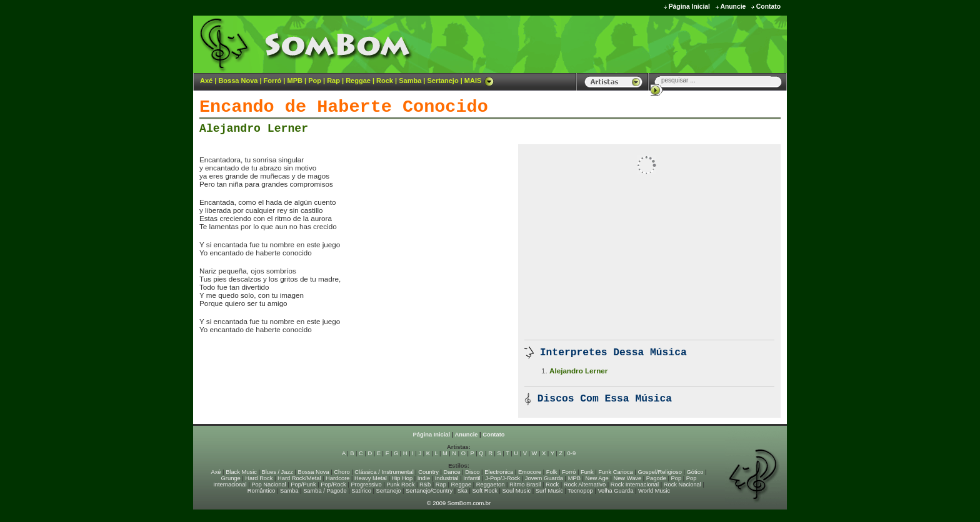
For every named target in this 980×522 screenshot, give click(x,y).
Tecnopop (580, 491)
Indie (424, 478)
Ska (462, 491)
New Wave (627, 478)
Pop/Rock (333, 485)
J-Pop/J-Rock (502, 478)
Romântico (262, 491)
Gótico (695, 472)
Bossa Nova (238, 81)
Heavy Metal (371, 478)
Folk (552, 472)
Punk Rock (400, 485)
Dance (452, 472)
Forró (273, 81)
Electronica (499, 472)
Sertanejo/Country (429, 491)
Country (428, 472)
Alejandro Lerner (254, 129)
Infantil (472, 478)
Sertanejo (442, 81)
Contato (768, 7)
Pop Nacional (269, 485)
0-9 (572, 453)
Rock (385, 81)
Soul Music (517, 491)
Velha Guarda (615, 491)
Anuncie (733, 7)
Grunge (231, 478)
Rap (333, 81)
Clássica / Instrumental (384, 472)
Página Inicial (689, 7)
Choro (342, 472)
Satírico (361, 491)
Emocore (530, 472)
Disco (472, 472)
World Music (654, 491)
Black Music (241, 472)
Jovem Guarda (544, 478)
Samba (410, 81)
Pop (315, 81)
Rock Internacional (635, 485)
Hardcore (337, 478)
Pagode (656, 478)
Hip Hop (402, 478)
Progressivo (366, 485)
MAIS (479, 81)
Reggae (358, 81)
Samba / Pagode (325, 491)
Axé (206, 81)
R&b (425, 485)
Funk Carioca (615, 472)
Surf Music (549, 491)
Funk (587, 472)
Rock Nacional (682, 485)
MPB (295, 81)
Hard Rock (259, 478)
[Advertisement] (631, 44)
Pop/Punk (303, 485)
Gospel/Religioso (660, 472)
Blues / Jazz (277, 472)
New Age (597, 478)
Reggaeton (491, 485)
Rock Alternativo (585, 485)
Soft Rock (485, 491)
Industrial (447, 478)
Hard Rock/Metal (299, 478)
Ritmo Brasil (525, 485)
